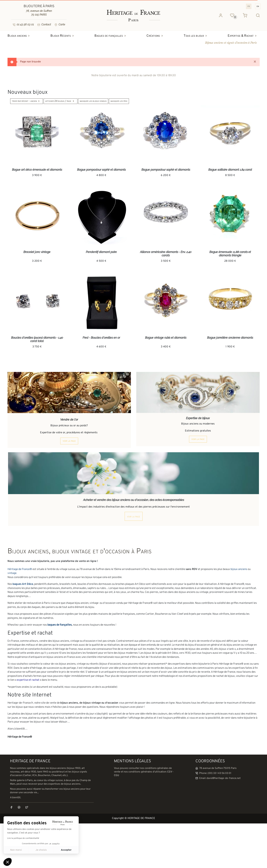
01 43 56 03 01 (23, 25)
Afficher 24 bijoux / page (61, 101)
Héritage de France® (20, 569)
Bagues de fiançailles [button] (111, 36)
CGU (117, 775)
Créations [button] (155, 36)
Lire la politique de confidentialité (23, 838)
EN (258, 6)
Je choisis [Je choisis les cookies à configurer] (41, 850)
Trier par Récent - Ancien (27, 101)
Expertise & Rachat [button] (243, 36)
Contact (44, 25)
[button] (8, 862)
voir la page (69, 441)
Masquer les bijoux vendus (93, 101)
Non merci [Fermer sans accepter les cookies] (16, 850)
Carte (60, 25)
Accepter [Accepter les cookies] (66, 850)
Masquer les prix (119, 101)
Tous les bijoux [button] (196, 36)
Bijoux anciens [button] (19, 36)
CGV (170, 772)
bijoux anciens (239, 569)
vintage (12, 573)
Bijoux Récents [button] (63, 36)
